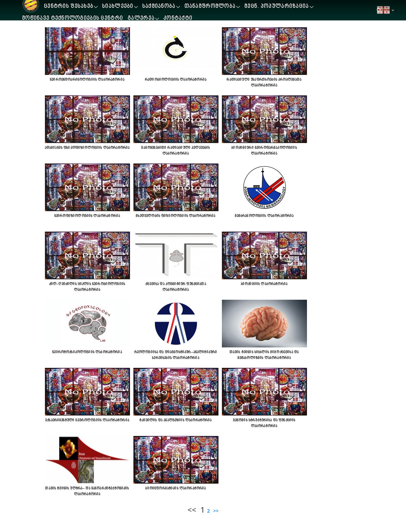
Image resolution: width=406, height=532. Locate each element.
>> (215, 511)
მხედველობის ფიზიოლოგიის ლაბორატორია (176, 216)
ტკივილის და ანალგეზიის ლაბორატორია (176, 420)
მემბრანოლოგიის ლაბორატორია (264, 216)
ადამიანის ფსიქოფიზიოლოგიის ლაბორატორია (87, 148)
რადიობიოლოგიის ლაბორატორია (176, 80)
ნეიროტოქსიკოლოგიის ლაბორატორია (87, 352)
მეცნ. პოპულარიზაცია (277, 7)
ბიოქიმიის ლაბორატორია (264, 284)
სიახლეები (118, 7)
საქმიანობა (159, 7)
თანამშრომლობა (210, 7)
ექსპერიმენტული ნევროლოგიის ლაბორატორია (87, 420)
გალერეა (141, 19)
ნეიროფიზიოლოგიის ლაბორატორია (87, 216)
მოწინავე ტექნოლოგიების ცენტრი (72, 19)
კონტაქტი (178, 19)
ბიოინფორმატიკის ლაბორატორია (176, 488)
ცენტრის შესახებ (69, 7)
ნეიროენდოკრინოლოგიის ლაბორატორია (87, 80)
